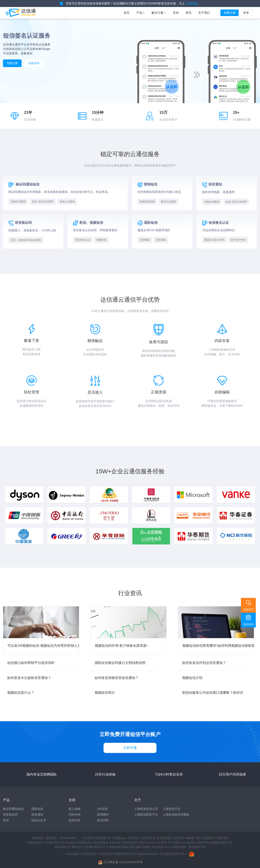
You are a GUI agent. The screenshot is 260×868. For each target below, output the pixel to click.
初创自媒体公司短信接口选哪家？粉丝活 (213, 693)
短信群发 (71, 843)
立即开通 (130, 748)
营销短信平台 (36, 843)
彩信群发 (89, 838)
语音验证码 (10, 815)
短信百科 (103, 820)
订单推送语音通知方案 (120, 847)
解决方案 (159, 13)
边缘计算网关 (143, 847)
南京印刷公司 (63, 847)
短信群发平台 (103, 838)
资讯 (188, 13)
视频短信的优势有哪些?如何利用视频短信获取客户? (221, 646)
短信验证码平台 (55, 843)
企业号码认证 (147, 838)
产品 (141, 13)
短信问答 (75, 820)
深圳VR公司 (146, 843)
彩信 (6, 820)
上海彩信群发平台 (146, 815)
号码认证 (133, 838)
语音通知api (119, 838)
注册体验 (192, 3)
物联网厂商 (193, 838)
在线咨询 (34, 63)
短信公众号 (39, 820)
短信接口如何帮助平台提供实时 (31, 663)
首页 (127, 13)
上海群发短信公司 (146, 809)
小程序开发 (203, 843)
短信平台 (179, 838)
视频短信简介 (105, 693)
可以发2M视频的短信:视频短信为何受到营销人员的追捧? (50, 646)
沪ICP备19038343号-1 (173, 854)
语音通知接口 (165, 838)
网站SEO (77, 847)
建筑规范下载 (197, 847)
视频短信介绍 (192, 678)
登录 (246, 13)
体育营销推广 (180, 847)
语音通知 (37, 815)
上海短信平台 (171, 809)
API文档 (102, 809)
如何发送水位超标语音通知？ (29, 678)
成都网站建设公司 (221, 843)
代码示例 (75, 815)
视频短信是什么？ (21, 693)
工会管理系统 (100, 843)
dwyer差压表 (187, 843)
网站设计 (223, 838)
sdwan (167, 847)
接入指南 (75, 809)
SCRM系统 (160, 843)
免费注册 (230, 13)
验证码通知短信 (13, 809)
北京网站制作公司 (94, 847)
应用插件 (103, 815)
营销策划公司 (129, 843)
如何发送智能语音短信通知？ (117, 678)
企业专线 (115, 843)
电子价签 (158, 847)
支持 (176, 13)
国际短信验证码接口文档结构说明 (120, 663)
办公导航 (173, 843)
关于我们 (204, 13)
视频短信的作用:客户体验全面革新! (121, 646)
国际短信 (37, 809)
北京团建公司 (209, 838)
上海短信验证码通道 (176, 815)
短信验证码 (84, 843)
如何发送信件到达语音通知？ (204, 663)
